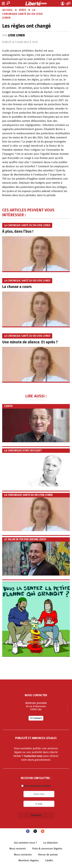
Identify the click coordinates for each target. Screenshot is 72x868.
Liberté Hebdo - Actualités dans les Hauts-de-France (36, 3)
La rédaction (50, 843)
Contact (38, 718)
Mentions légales (29, 861)
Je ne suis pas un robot (36, 786)
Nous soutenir (18, 849)
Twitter (35, 831)
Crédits (49, 861)
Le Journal (68, 4)
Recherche (8, 3)
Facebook (28, 831)
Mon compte (63, 4)
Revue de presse (48, 855)
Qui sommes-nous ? (25, 843)
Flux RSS (43, 831)
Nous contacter (23, 855)
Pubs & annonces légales (47, 849)
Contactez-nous (33, 756)
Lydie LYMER (16, 35)
